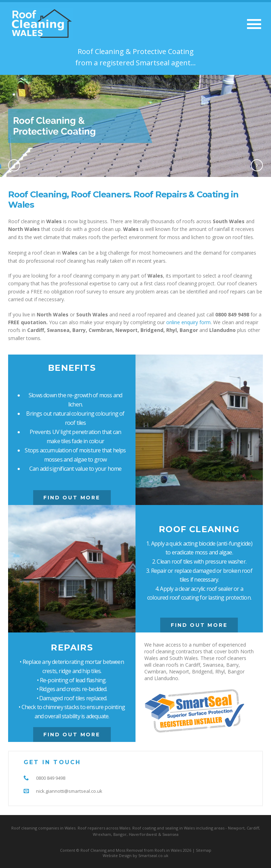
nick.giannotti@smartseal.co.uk (69, 791)
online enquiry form (188, 322)
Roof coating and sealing (155, 828)
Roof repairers (91, 828)
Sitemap (204, 850)
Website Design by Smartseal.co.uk (135, 855)
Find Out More (72, 498)
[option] (135, 126)
